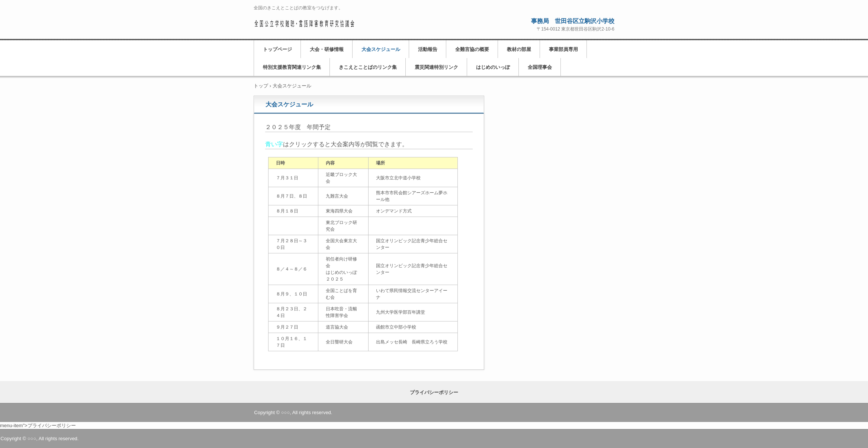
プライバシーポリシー (434, 392)
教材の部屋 (519, 49)
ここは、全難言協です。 (304, 23)
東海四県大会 (339, 211)
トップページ (277, 49)
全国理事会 (540, 67)
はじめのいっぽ (493, 67)
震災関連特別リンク (436, 67)
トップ (261, 86)
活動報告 (428, 49)
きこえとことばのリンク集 (368, 67)
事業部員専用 (563, 49)
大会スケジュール (381, 49)
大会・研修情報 (327, 49)
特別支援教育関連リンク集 (292, 67)
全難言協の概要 (472, 49)
